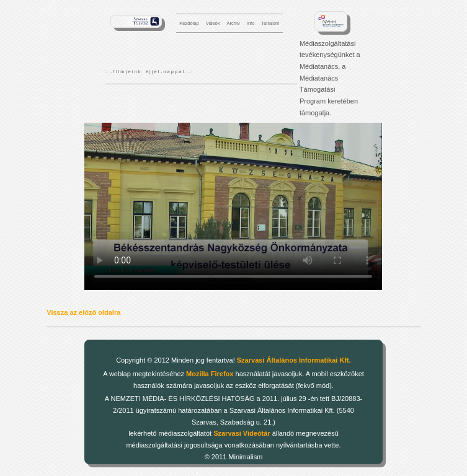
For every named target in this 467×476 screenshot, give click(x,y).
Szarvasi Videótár (242, 433)
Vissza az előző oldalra (83, 312)
